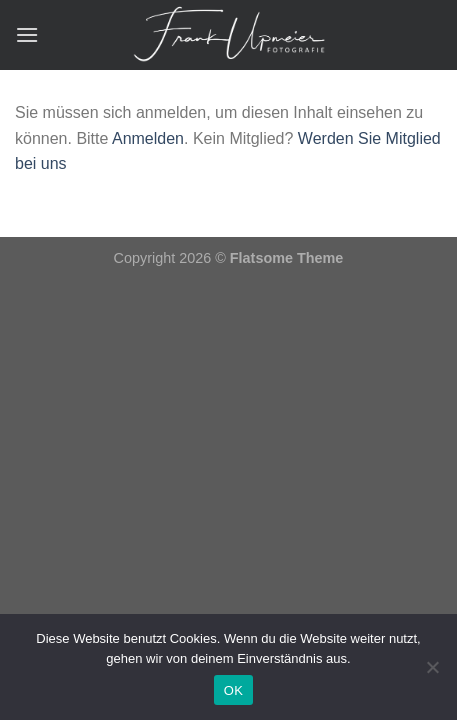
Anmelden (148, 138)
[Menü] (27, 34)
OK (233, 690)
